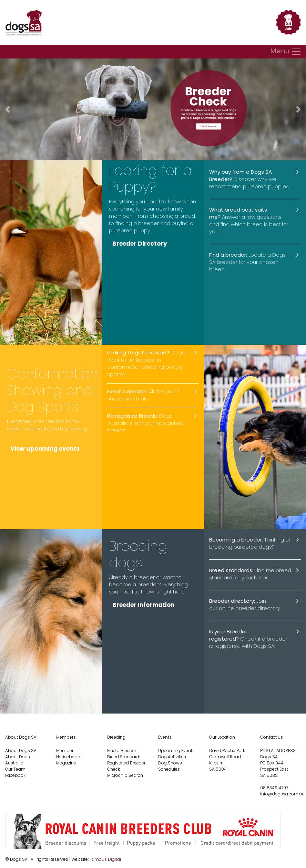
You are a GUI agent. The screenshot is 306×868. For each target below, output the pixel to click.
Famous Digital (105, 859)
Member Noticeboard (69, 754)
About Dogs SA (21, 751)
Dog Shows (170, 763)
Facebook (15, 775)
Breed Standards (124, 757)
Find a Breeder (122, 751)
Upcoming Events (176, 751)
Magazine (66, 763)
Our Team (15, 769)
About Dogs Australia (18, 760)
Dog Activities (172, 757)
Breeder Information (143, 605)
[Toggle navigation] (286, 52)
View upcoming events (45, 449)
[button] (8, 109)
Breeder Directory (140, 244)
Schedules (169, 769)
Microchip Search (125, 775)
